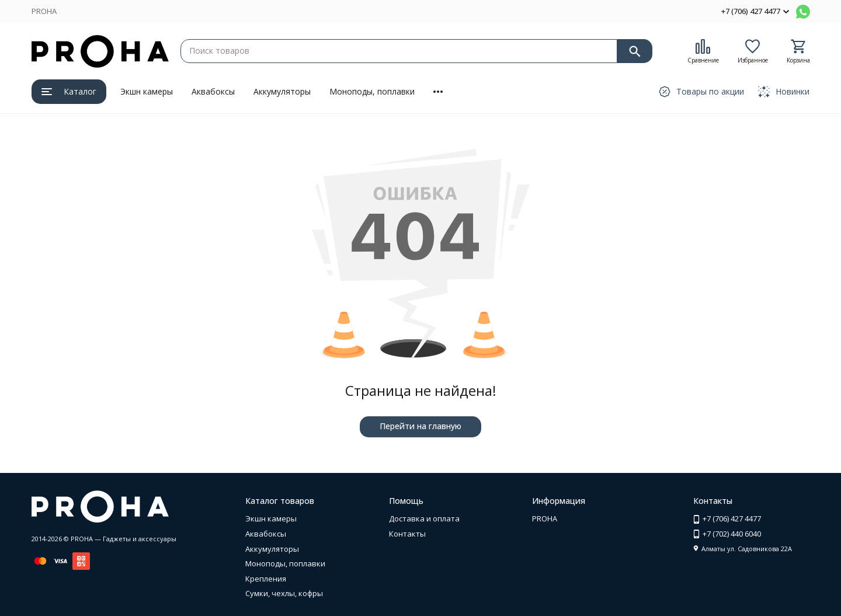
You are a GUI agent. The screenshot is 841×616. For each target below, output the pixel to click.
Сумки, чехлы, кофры (284, 593)
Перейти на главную (420, 426)
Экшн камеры (147, 91)
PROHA (44, 11)
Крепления (266, 579)
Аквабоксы (213, 91)
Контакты (407, 534)
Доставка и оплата (424, 518)
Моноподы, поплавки (372, 91)
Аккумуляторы (282, 91)
